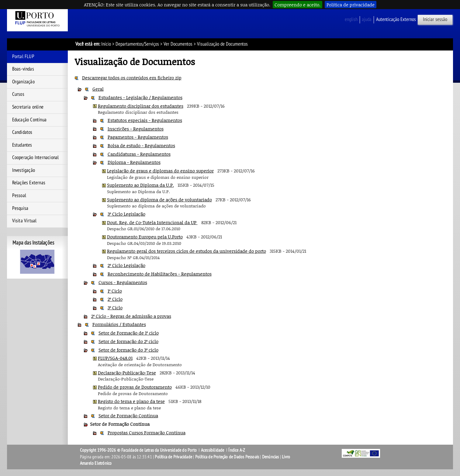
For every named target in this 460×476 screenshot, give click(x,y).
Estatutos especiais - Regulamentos (145, 120)
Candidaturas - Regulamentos (139, 154)
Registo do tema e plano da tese (131, 401)
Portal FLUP (23, 57)
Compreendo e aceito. (297, 5)
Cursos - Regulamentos (123, 282)
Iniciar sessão (435, 19)
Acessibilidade (213, 450)
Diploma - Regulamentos (134, 162)
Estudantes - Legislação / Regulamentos (140, 97)
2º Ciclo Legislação (126, 265)
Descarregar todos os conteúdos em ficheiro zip (132, 78)
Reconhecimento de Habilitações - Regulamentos (160, 274)
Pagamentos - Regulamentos (138, 137)
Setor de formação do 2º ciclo (128, 341)
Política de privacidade (351, 5)
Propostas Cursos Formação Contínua (147, 433)
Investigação (24, 170)
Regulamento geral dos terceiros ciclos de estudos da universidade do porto (187, 251)
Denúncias (271, 457)
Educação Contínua (29, 120)
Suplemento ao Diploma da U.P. (140, 185)
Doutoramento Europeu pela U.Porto (145, 237)
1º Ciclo (115, 291)
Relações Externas (29, 183)
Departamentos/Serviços (137, 44)
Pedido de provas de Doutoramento (135, 387)
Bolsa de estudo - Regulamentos (141, 145)
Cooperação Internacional (36, 158)
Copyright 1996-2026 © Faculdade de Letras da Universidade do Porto (139, 450)
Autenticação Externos (396, 19)
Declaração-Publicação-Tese (127, 373)
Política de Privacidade (173, 457)
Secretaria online (28, 107)
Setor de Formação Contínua (128, 415)
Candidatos (22, 132)
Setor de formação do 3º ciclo (128, 350)
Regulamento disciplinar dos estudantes (141, 106)
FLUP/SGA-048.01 (115, 358)
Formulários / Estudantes (119, 324)
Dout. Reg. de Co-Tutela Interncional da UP (152, 222)
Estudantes (22, 145)
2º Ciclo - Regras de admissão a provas (131, 316)
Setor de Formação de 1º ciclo (129, 333)
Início (106, 44)
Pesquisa (20, 208)
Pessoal (19, 196)
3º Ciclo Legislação (126, 214)
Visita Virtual (24, 221)
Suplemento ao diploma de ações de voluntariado (159, 200)
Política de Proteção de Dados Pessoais (227, 457)
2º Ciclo (115, 299)
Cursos (18, 94)
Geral (98, 89)
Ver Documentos (178, 44)
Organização (23, 82)
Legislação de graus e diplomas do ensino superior (160, 171)
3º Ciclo (115, 307)
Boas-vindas (23, 69)
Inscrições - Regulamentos (136, 129)
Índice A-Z (237, 450)
